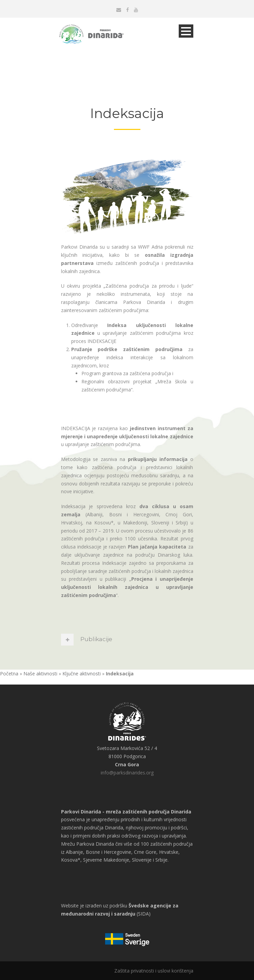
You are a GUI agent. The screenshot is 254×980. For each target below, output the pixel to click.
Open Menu (186, 31)
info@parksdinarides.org (127, 773)
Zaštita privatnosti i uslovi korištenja (154, 971)
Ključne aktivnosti (82, 674)
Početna (9, 674)
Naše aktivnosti (40, 674)
